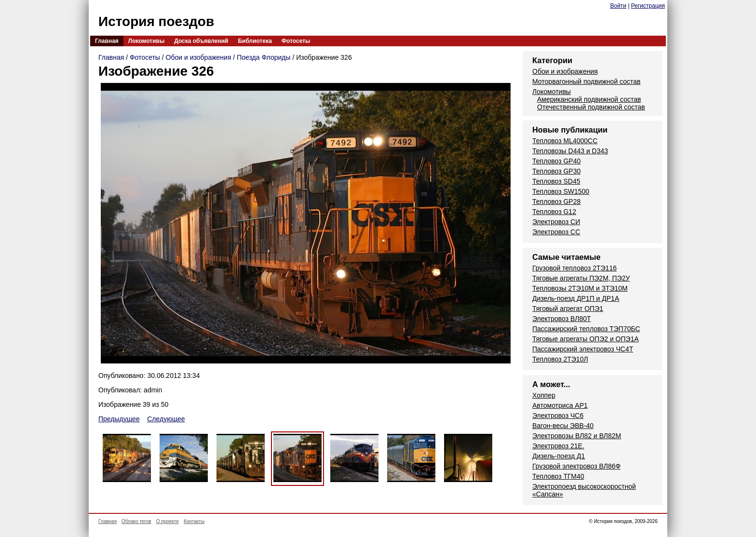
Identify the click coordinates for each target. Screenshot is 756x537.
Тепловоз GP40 (556, 161)
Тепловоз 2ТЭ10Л (560, 359)
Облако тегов (136, 521)
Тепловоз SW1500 (561, 191)
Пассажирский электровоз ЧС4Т (583, 349)
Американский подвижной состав (589, 99)
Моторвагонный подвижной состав (587, 81)
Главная (107, 41)
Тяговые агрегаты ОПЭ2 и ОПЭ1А (586, 339)
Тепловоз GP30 (556, 171)
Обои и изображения (199, 57)
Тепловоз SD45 (556, 181)
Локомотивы (146, 41)
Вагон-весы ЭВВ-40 (563, 426)
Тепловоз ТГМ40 (558, 476)
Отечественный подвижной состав (591, 107)
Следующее (166, 419)
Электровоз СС (556, 232)
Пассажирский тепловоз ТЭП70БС (586, 329)
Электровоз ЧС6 (558, 416)
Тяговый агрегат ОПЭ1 (568, 309)
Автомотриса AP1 (560, 405)
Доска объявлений (201, 41)
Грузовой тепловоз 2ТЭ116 (574, 268)
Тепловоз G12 (554, 212)
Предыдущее (119, 419)
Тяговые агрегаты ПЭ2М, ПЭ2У (581, 278)
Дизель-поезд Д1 (559, 456)
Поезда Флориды (263, 57)
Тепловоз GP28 (556, 201)
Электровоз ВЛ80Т (562, 319)
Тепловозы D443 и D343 (570, 151)
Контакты (194, 521)
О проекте (168, 521)
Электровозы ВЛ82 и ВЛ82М (577, 436)
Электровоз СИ (556, 222)
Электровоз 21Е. (558, 446)
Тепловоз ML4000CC (565, 141)
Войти (618, 6)
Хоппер (544, 395)
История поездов (156, 21)
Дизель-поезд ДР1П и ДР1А (576, 298)
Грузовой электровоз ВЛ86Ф (576, 466)
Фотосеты (296, 41)
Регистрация (648, 6)
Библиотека (255, 41)
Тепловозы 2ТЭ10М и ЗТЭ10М (580, 288)
